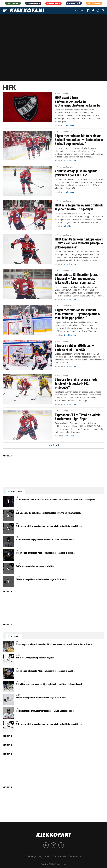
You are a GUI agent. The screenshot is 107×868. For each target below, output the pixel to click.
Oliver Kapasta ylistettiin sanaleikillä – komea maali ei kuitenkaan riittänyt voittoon (54, 644)
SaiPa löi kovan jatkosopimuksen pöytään (35, 566)
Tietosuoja (31, 856)
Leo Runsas (69, 125)
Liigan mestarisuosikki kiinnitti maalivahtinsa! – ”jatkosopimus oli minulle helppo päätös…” (78, 314)
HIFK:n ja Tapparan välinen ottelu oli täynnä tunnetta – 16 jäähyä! (79, 207)
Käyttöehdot (45, 856)
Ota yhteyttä (75, 856)
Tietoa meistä (60, 856)
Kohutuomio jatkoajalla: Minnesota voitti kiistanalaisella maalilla (45, 553)
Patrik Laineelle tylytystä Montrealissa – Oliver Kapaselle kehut (45, 540)
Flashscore (79, 10)
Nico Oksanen (70, 161)
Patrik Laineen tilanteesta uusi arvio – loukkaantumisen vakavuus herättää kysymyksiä (55, 500)
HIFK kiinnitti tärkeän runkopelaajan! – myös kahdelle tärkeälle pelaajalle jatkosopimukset (79, 243)
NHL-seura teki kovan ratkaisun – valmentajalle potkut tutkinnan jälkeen (49, 526)
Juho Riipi (68, 226)
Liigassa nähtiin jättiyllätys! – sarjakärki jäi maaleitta (74, 347)
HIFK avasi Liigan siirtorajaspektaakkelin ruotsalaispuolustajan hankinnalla (77, 101)
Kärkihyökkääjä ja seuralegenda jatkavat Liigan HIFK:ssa (76, 173)
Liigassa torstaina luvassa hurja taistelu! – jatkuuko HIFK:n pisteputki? (76, 383)
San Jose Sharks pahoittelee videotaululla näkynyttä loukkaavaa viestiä (49, 513)
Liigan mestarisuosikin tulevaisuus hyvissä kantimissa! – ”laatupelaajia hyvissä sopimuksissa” (79, 140)
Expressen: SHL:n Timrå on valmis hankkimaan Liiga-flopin (78, 417)
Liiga (57, 93)
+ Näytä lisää (53, 445)
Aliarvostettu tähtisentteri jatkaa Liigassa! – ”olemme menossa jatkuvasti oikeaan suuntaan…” (77, 279)
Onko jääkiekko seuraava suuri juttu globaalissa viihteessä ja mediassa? (49, 684)
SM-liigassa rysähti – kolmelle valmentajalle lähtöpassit (42, 579)
